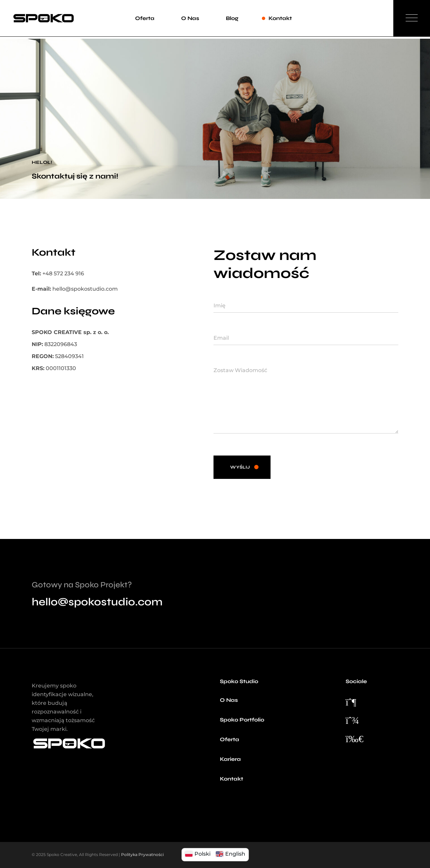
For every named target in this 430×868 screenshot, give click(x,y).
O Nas (229, 700)
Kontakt (232, 779)
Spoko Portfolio (242, 720)
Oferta (230, 739)
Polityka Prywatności (142, 854)
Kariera (230, 759)
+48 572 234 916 (63, 273)
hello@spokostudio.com (85, 289)
